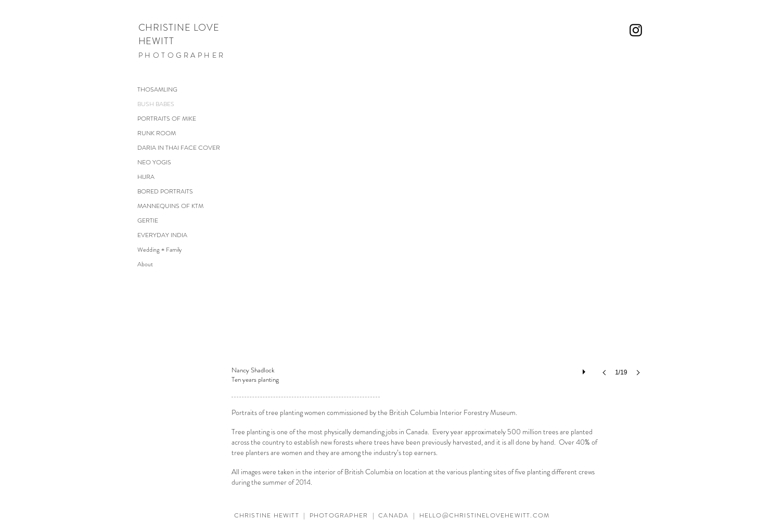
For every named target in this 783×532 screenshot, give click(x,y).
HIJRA (146, 177)
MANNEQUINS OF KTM (170, 206)
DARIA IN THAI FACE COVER (179, 148)
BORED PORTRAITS (165, 191)
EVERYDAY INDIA (162, 235)
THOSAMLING (157, 89)
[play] (585, 369)
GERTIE (148, 220)
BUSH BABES (156, 104)
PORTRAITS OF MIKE (167, 119)
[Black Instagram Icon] (636, 30)
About (145, 264)
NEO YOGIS (154, 162)
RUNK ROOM (157, 133)
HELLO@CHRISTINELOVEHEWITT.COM (485, 515)
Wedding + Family (159, 250)
